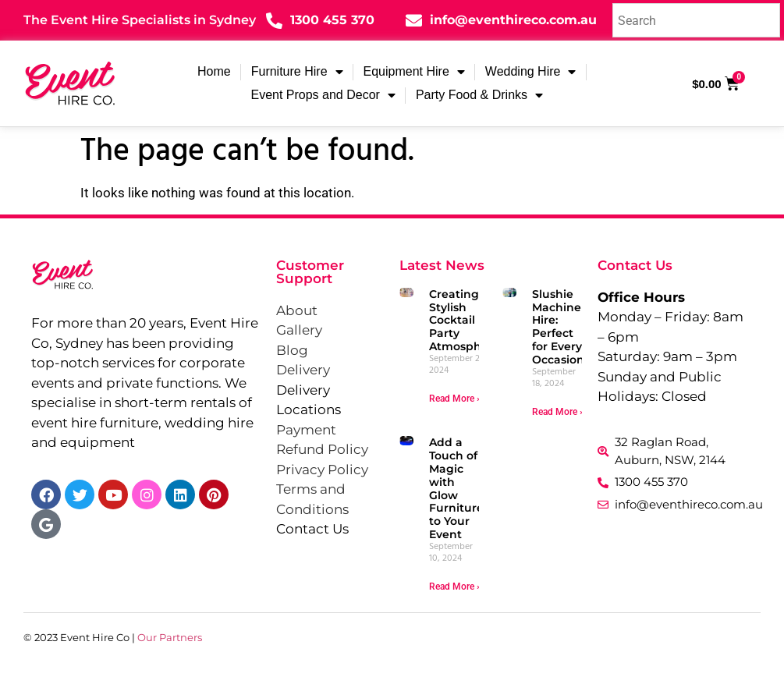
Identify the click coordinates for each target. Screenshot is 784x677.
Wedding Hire (531, 72)
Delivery (303, 370)
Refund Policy (322, 449)
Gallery (299, 330)
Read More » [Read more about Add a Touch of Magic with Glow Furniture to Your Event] (455, 587)
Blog (292, 350)
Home (214, 71)
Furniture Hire (297, 72)
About (297, 310)
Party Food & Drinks (479, 95)
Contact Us (312, 529)
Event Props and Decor (323, 95)
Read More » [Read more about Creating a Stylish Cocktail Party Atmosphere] (455, 399)
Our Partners (170, 637)
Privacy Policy (322, 470)
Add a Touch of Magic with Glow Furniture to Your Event (456, 488)
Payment (306, 430)
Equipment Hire (414, 72)
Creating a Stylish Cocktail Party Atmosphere (465, 320)
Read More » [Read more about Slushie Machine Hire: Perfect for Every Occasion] (558, 412)
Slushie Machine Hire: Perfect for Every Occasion (558, 327)
